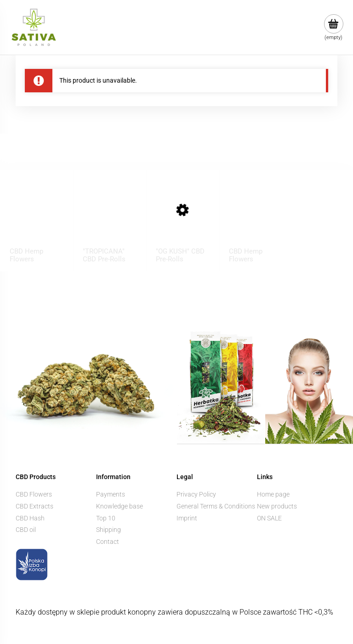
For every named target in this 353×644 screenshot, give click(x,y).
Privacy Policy (196, 494)
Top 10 (106, 518)
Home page (273, 494)
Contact (108, 542)
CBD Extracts (34, 506)
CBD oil (26, 530)
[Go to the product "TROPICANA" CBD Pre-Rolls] (110, 219)
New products (277, 506)
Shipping (108, 530)
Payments (111, 494)
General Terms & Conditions (216, 506)
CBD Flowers (34, 494)
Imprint (187, 518)
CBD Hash (30, 518)
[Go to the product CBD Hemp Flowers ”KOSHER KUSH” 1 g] (256, 219)
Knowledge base (120, 506)
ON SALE (269, 518)
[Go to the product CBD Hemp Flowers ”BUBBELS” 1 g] (37, 219)
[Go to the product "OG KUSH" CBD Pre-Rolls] (183, 219)
